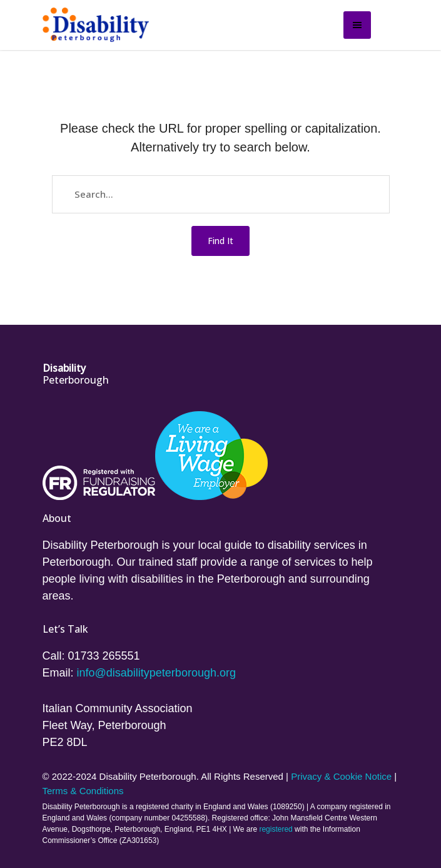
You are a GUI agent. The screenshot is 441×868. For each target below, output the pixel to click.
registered (276, 829)
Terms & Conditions (83, 791)
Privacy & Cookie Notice (341, 776)
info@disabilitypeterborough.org (156, 673)
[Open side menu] (357, 25)
